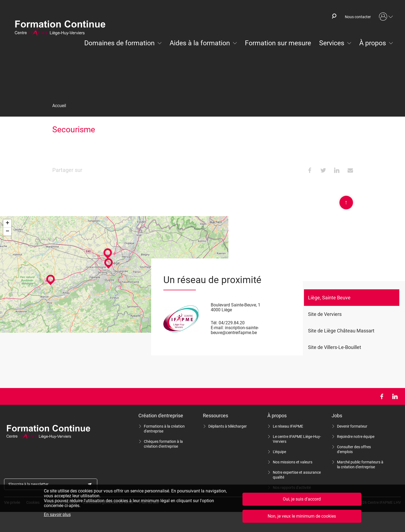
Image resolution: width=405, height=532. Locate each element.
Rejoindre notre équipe (356, 437)
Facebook (382, 396)
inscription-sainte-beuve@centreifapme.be (235, 330)
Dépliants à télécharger (228, 426)
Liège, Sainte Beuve (329, 298)
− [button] (7, 232)
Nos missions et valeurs (293, 462)
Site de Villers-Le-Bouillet (335, 347)
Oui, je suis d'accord (302, 499)
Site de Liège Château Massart (341, 331)
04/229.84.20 (232, 323)
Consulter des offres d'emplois (354, 449)
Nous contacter (358, 17)
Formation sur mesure (278, 43)
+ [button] (7, 223)
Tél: (214, 323)
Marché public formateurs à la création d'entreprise (360, 464)
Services (332, 43)
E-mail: (217, 328)
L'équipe (279, 452)
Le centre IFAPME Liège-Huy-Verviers (297, 439)
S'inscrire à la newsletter (28, 484)
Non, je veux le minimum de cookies (302, 516)
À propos (373, 43)
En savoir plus (57, 515)
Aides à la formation (200, 43)
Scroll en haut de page (346, 203)
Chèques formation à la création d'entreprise (163, 444)
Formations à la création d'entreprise (164, 429)
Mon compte (386, 17)
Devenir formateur (352, 426)
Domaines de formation (119, 43)
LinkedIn (395, 396)
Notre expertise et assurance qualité (297, 475)
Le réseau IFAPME (288, 426)
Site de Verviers (325, 314)
